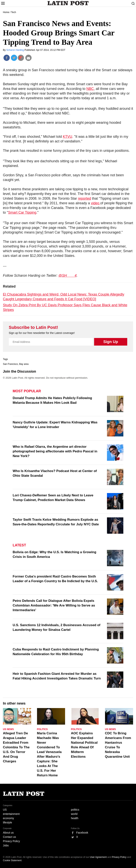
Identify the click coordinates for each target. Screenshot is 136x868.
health (75, 818)
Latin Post (68, 3)
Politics (42, 729)
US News (8, 729)
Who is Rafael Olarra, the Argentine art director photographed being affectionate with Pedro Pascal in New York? (55, 451)
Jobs (6, 845)
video (96, 203)
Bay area (24, 364)
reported (84, 198)
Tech (14, 12)
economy (8, 818)
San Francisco (10, 364)
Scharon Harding (15, 50)
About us (8, 833)
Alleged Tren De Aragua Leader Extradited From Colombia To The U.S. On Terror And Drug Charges (16, 747)
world (74, 814)
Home (6, 12)
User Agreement (98, 857)
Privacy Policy (11, 841)
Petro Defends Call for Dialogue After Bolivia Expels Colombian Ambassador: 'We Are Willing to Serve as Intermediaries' (54, 605)
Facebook (82, 833)
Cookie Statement (12, 860)
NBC (90, 89)
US (5, 810)
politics (75, 810)
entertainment (11, 814)
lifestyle (8, 822)
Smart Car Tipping (22, 212)
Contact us (9, 837)
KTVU (68, 137)
